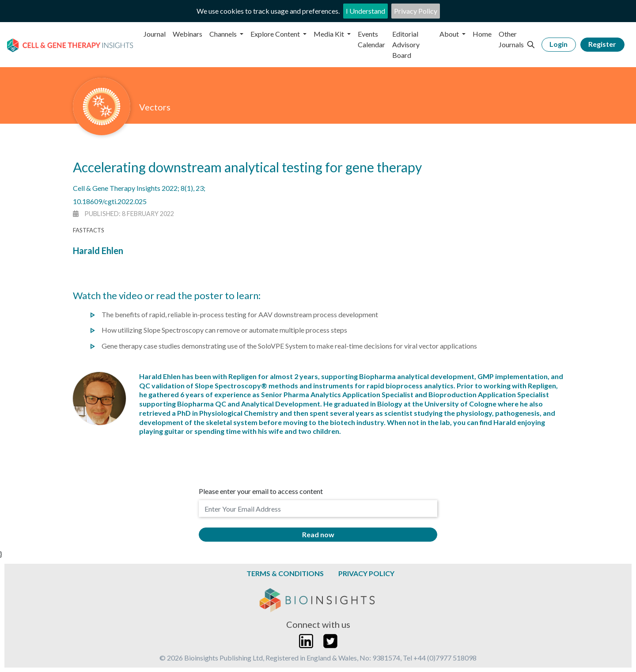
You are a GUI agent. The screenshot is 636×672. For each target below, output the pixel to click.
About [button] (450, 34)
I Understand (365, 11)
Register (602, 44)
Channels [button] (224, 34)
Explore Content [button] (276, 34)
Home (482, 34)
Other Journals (511, 39)
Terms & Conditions (285, 573)
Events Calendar (371, 39)
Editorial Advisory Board (406, 44)
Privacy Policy (416, 11)
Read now (318, 534)
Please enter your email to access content (261, 491)
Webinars (187, 34)
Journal (155, 34)
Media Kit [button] (329, 34)
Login (558, 44)
